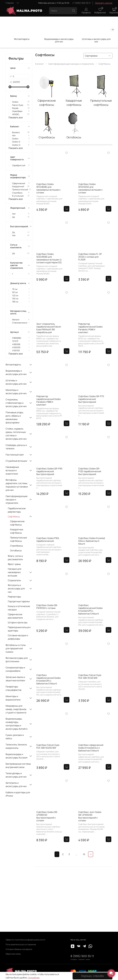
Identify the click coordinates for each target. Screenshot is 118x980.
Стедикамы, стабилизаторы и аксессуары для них (16, 403)
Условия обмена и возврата (19, 949)
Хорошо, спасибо (92, 976)
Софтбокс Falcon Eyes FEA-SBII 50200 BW (48, 746)
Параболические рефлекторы (17, 510)
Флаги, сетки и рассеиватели (15, 558)
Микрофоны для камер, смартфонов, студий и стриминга (16, 709)
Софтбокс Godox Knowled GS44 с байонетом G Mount (92, 541)
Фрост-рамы (14, 564)
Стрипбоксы (16, 546)
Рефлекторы (14, 597)
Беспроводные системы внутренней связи (18, 765)
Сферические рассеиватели (15, 616)
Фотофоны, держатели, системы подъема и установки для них (17, 485)
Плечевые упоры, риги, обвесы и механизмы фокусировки (15, 417)
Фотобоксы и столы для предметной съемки (16, 648)
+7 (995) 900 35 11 (81, 3)
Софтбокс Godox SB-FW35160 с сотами (47, 607)
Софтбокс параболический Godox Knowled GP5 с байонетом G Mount (90, 609)
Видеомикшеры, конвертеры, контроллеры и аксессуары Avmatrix (17, 724)
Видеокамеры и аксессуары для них (59, 40)
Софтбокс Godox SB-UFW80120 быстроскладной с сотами (47, 816)
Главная (10, 3)
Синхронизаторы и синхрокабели (15, 669)
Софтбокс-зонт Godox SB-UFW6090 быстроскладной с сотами (90, 816)
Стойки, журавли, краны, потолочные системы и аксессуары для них (16, 434)
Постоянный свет (15, 455)
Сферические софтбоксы (17, 523)
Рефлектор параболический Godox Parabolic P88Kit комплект (49, 400)
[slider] (10, 87)
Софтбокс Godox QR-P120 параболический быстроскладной (90, 471)
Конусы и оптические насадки (19, 608)
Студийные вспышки (16, 461)
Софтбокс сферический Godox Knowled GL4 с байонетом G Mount (91, 748)
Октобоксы (16, 550)
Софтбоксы (14, 517)
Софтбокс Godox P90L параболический (48, 540)
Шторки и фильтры (18, 622)
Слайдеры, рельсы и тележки (16, 447)
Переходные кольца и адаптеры (19, 629)
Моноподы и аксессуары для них (16, 392)
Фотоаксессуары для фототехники (17, 660)
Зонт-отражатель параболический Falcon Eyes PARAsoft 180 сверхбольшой (49, 328)
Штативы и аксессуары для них (96, 40)
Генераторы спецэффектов (13, 688)
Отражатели (14, 580)
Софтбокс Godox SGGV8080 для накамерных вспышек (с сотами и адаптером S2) (49, 258)
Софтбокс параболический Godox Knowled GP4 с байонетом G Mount (49, 679)
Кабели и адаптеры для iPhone (18, 794)
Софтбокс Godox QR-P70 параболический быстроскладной (91, 399)
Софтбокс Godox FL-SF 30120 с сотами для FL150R (90, 257)
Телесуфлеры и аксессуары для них (16, 775)
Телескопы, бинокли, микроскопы (16, 746)
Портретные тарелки (19, 601)
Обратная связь (13, 954)
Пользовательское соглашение (21, 944)
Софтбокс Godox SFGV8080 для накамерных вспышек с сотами (49, 188)
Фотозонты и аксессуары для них (16, 589)
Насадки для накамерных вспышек (15, 572)
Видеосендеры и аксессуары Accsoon (17, 756)
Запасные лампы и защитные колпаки (15, 679)
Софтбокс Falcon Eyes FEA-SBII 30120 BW (90, 676)
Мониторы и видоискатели (13, 698)
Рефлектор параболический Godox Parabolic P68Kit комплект (90, 328)
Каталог (39, 64)
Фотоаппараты (22, 39)
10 (84, 854)
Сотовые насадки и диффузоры (18, 637)
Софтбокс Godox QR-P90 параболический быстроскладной (49, 471)
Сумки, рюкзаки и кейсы (15, 737)
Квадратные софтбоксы (17, 531)
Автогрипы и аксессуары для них (16, 785)
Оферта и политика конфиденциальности (25, 940)
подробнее (34, 978)
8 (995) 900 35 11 (82, 956)
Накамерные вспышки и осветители (12, 470)
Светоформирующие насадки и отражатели (71, 64)
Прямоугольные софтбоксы (18, 539)
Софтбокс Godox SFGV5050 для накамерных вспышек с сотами (90, 188)
